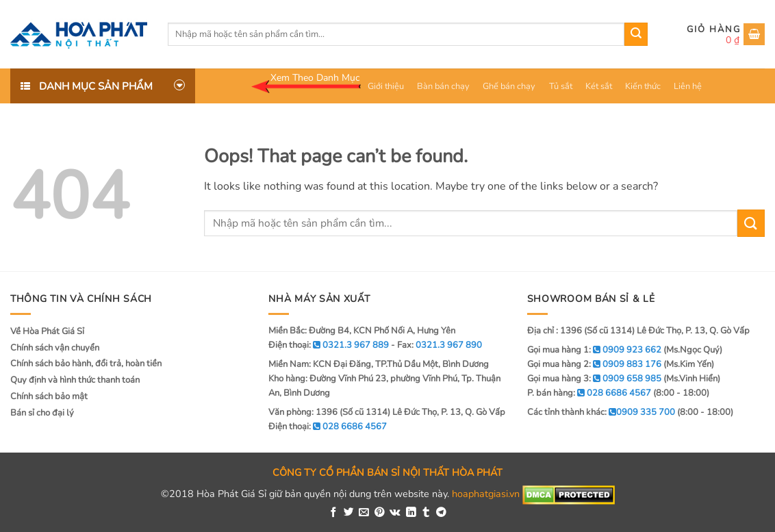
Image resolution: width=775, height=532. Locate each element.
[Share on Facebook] (334, 513)
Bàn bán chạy (443, 86)
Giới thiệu (386, 86)
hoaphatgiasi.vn (486, 494)
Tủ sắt (561, 86)
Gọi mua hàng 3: (594, 379)
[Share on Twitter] (349, 513)
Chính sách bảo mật (49, 396)
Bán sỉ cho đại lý (42, 413)
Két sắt (599, 86)
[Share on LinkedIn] (411, 513)
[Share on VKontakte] (395, 513)
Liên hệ (688, 86)
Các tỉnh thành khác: (601, 412)
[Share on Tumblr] (426, 513)
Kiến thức (643, 86)
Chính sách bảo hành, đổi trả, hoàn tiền (86, 364)
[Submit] (636, 34)
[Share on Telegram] (441, 513)
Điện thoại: (328, 427)
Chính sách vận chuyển (55, 348)
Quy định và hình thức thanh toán (75, 380)
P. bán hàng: (589, 393)
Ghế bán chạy (509, 86)
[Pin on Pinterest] (380, 513)
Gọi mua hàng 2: (594, 364)
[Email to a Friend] (364, 513)
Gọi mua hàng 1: (594, 350)
